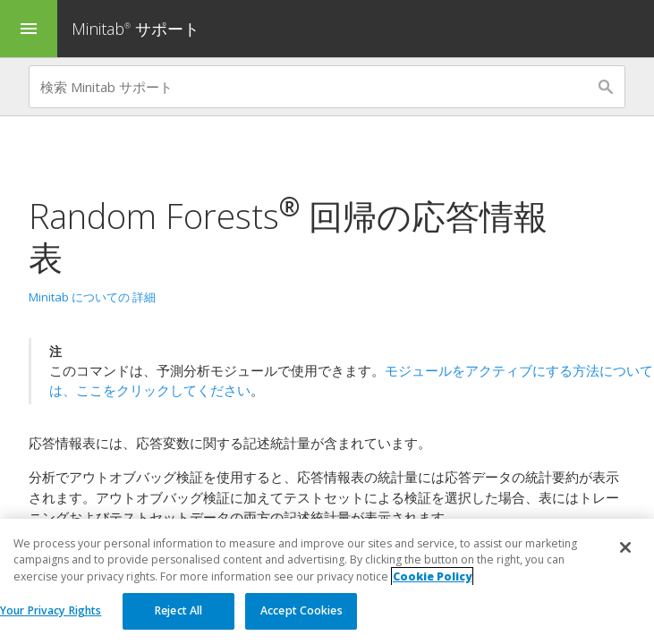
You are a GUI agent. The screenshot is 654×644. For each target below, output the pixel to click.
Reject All (178, 611)
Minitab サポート (136, 29)
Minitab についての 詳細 (92, 297)
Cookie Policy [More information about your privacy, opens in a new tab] (432, 576)
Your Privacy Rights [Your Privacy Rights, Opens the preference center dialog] (51, 611)
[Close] (625, 548)
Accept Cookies (302, 611)
